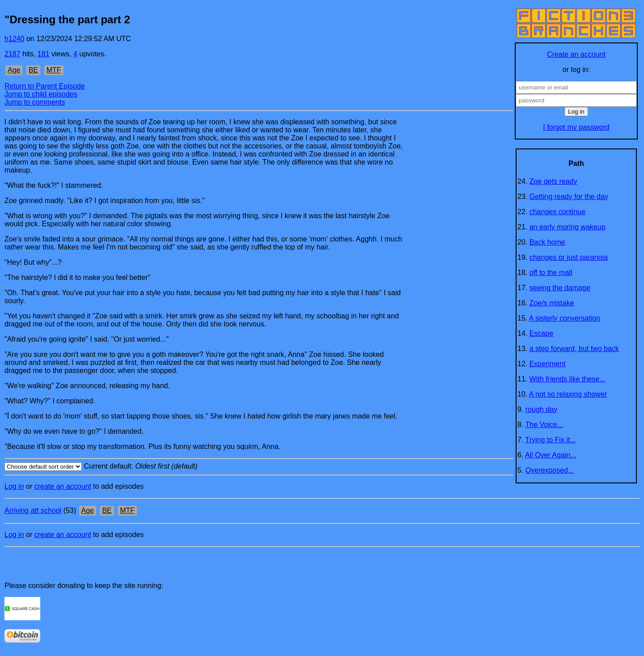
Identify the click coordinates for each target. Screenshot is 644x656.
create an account (63, 486)
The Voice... (544, 425)
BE (33, 70)
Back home (547, 242)
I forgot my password (576, 127)
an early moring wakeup (568, 227)
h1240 (15, 39)
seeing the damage (560, 288)
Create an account (576, 54)
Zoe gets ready (553, 181)
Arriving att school (33, 510)
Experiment (548, 364)
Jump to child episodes (41, 94)
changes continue (557, 212)
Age (14, 70)
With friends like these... (568, 379)
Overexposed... (550, 470)
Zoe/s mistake (552, 303)
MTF (54, 70)
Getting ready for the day (569, 197)
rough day (541, 409)
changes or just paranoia (569, 257)
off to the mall (551, 273)
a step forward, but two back (574, 349)
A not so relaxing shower (568, 394)
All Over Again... (551, 455)
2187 (13, 54)
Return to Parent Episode (45, 86)
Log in (14, 486)
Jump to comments (35, 102)
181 (44, 54)
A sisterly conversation (565, 318)
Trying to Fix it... (551, 440)
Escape (541, 333)
